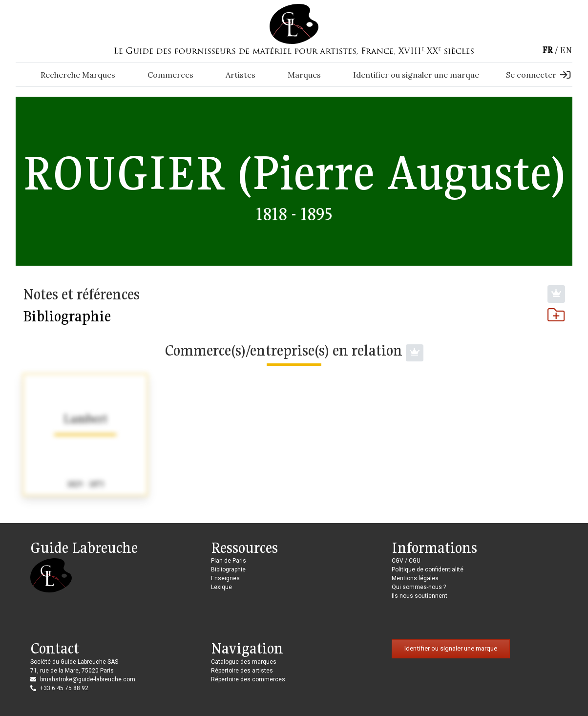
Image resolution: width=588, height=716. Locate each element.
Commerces (170, 75)
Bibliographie (294, 316)
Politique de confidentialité (428, 569)
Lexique (221, 587)
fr (547, 50)
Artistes (241, 75)
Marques (304, 75)
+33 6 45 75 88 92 (64, 688)
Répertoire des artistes (242, 671)
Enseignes (225, 578)
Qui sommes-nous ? (419, 587)
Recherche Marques (78, 75)
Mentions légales (415, 578)
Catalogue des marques (244, 662)
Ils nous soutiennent (420, 596)
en (566, 50)
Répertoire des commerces (248, 679)
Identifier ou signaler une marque (416, 75)
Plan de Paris (229, 561)
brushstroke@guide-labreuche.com (88, 679)
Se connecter (538, 75)
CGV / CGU (406, 561)
